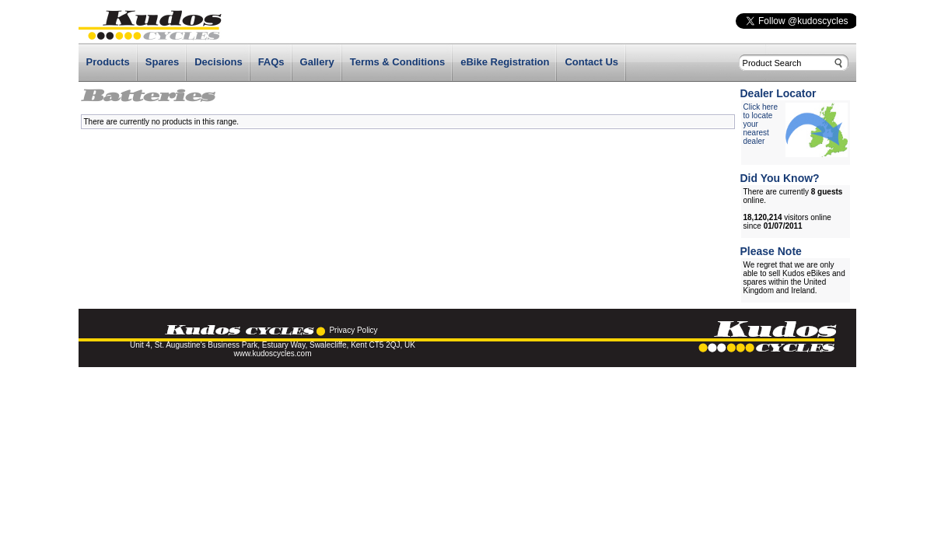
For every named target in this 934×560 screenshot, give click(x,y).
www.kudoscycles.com (272, 353)
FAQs (271, 62)
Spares (162, 62)
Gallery (317, 62)
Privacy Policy (353, 330)
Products (108, 62)
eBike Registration (505, 62)
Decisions (218, 62)
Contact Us (591, 62)
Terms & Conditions (398, 62)
